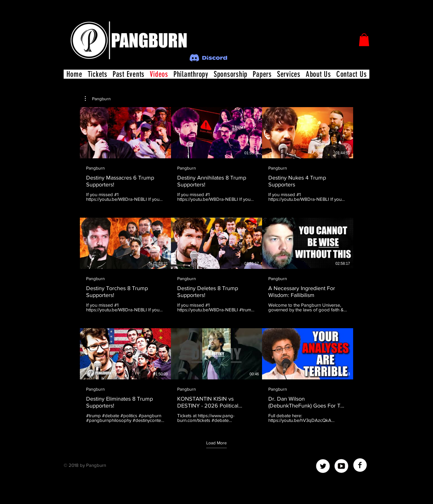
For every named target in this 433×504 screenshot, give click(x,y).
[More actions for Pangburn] (98, 99)
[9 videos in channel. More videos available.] (216, 265)
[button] (364, 40)
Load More (216, 442)
